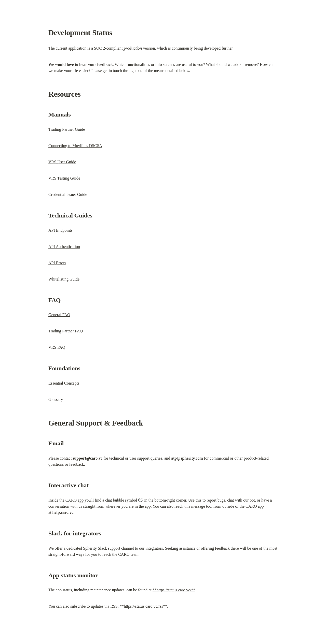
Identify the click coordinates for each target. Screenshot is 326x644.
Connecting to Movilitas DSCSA (75, 146)
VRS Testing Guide (64, 178)
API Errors (57, 263)
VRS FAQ (57, 347)
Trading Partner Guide (67, 129)
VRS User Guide (62, 162)
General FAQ (59, 315)
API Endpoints (60, 230)
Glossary (56, 399)
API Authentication (64, 247)
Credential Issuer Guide (68, 194)
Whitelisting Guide (64, 279)
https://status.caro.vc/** (176, 590)
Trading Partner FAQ (66, 331)
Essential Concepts (64, 383)
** (155, 590)
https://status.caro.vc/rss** (145, 606)
